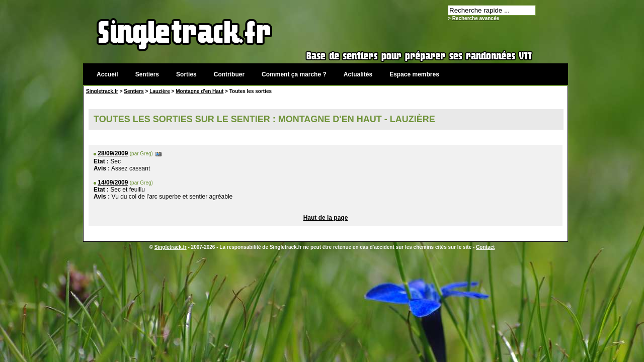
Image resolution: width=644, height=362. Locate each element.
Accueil (107, 74)
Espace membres (414, 74)
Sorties (186, 74)
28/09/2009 (113, 153)
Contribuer (229, 74)
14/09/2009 (113, 183)
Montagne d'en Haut (199, 91)
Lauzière (160, 91)
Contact (485, 247)
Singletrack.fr (102, 91)
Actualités (358, 74)
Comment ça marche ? (294, 74)
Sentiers (147, 74)
